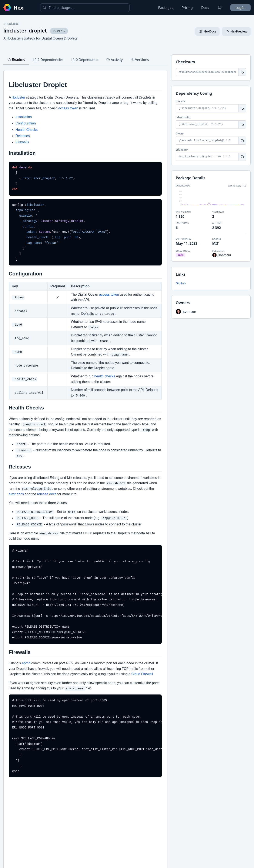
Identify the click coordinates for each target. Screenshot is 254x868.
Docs (205, 8)
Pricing (187, 8)
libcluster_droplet (25, 30)
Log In (240, 8)
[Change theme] (220, 8)
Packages (166, 8)
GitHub (181, 283)
